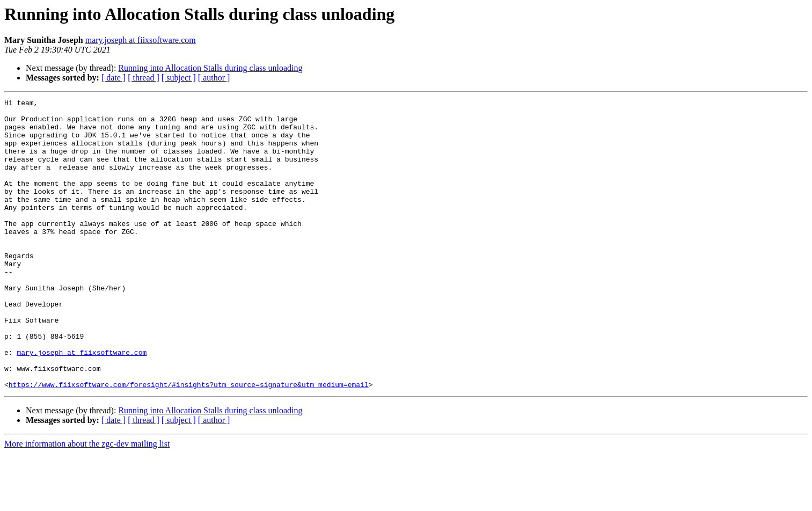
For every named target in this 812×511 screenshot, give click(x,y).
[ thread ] (144, 78)
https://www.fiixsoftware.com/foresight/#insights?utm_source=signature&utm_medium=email (189, 442)
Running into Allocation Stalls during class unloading (210, 68)
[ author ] (214, 78)
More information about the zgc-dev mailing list (87, 502)
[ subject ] (179, 78)
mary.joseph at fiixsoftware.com (141, 40)
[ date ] (114, 78)
